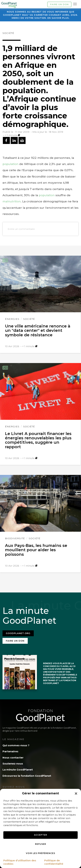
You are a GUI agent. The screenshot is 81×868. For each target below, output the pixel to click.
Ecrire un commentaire (21, 229)
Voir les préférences (40, 853)
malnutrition (12, 201)
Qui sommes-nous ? (16, 745)
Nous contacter (13, 758)
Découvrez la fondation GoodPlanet (27, 776)
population (10, 164)
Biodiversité (15, 538)
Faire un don (59, 4)
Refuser (41, 844)
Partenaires (10, 751)
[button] (76, 794)
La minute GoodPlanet (18, 770)
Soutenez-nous (13, 764)
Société (8, 33)
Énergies (12, 319)
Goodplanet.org (18, 633)
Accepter (41, 835)
